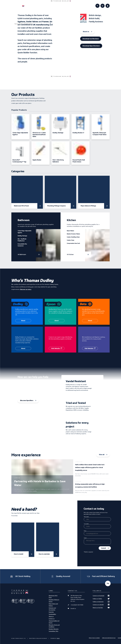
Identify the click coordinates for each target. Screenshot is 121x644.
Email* (85, 531)
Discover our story (26, 289)
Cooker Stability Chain (73, 237)
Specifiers (55, 5)
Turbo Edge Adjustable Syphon (25, 232)
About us (77, 5)
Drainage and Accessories (52, 609)
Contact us (52, 619)
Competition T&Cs (54, 631)
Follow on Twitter (101, 599)
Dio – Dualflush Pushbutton (22, 240)
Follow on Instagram (101, 602)
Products (44, 5)
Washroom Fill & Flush (53, 596)
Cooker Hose (71, 240)
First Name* (86, 517)
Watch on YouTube (101, 608)
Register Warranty (54, 629)
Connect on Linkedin (101, 605)
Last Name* (86, 524)
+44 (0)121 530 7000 (77, 605)
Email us (73, 608)
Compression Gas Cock (73, 243)
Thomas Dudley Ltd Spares (54, 622)
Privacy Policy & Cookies (94, 638)
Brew (58, 638)
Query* (85, 538)
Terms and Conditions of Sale (109, 638)
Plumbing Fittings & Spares (54, 601)
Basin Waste (70, 231)
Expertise (66, 5)
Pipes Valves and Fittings (53, 605)
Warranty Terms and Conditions (54, 626)
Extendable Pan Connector (22, 245)
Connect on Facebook (101, 596)
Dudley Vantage (22, 236)
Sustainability (52, 614)
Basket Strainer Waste (73, 234)
